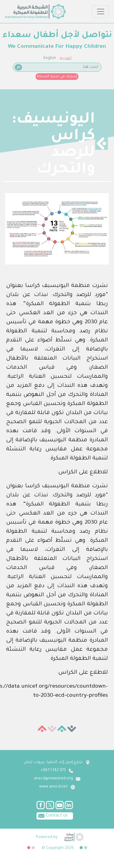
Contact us (52, 815)
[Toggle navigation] (101, 12)
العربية (66, 58)
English (50, 58)
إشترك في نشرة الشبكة (57, 77)
